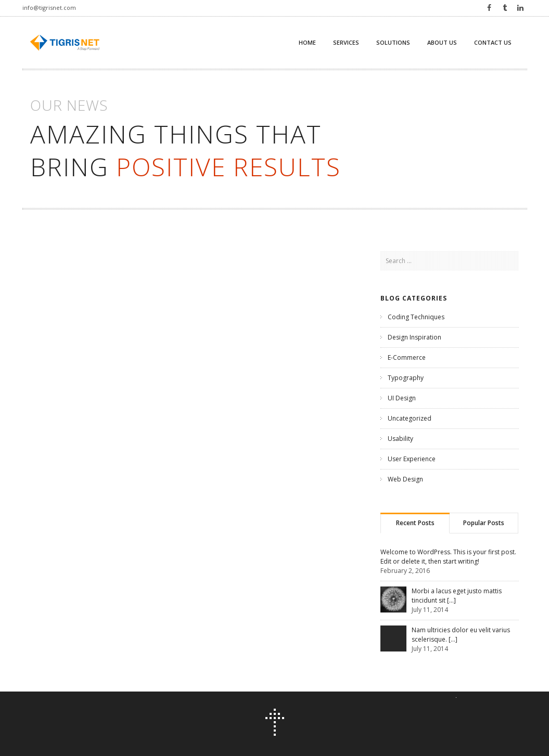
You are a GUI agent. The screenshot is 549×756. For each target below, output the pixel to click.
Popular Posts (484, 523)
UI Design (402, 398)
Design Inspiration (414, 337)
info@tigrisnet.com (49, 8)
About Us (442, 42)
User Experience (412, 459)
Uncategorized (410, 418)
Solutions (393, 42)
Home (307, 42)
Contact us (493, 42)
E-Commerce (407, 357)
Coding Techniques (416, 317)
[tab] (415, 523)
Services (346, 42)
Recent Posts (415, 523)
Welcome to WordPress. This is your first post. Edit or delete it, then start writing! (448, 557)
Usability (400, 439)
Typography (406, 378)
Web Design (405, 479)
